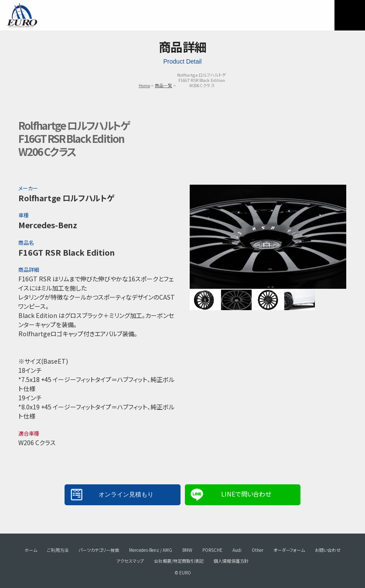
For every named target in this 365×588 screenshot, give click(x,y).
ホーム (31, 550)
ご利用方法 (58, 550)
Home (144, 85)
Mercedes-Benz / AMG (151, 550)
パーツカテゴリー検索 (99, 550)
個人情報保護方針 (231, 561)
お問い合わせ (328, 550)
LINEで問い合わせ (246, 494)
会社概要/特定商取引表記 (179, 561)
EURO (22, 15)
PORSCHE (212, 550)
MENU (350, 15)
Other (258, 550)
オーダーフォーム (289, 550)
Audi (237, 550)
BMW (187, 550)
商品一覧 (164, 85)
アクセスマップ (130, 561)
